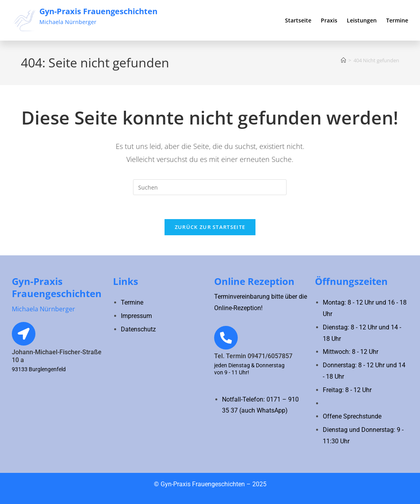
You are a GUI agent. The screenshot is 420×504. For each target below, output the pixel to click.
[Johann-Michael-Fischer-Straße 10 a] (24, 334)
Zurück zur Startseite (210, 227)
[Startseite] (343, 60)
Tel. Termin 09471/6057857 (253, 356)
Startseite (298, 20)
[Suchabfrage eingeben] (210, 187)
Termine (397, 20)
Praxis (329, 20)
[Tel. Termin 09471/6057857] (226, 338)
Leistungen (362, 20)
